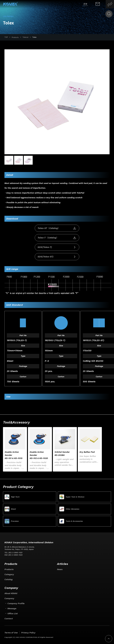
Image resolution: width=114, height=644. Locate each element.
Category (9, 574)
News (60, 569)
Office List (13, 613)
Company (9, 598)
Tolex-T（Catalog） (57, 238)
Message (12, 608)
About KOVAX (11, 593)
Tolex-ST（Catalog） (57, 228)
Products (15, 37)
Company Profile (16, 603)
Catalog (9, 579)
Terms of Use (11, 633)
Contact (9, 619)
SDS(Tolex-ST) (57, 257)
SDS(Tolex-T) (57, 247)
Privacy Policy (28, 633)
